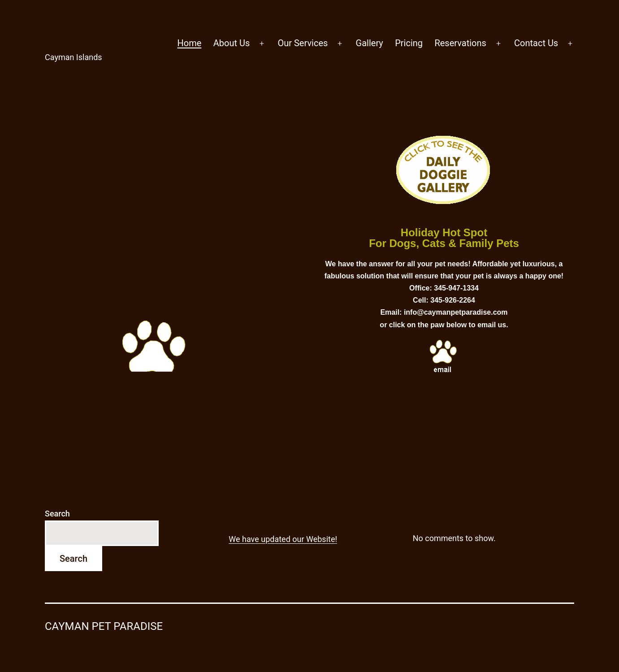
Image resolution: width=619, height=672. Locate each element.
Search (57, 514)
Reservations (460, 43)
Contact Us (536, 43)
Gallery (370, 43)
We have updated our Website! (283, 539)
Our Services (303, 43)
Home (190, 43)
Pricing (409, 43)
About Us (232, 43)
